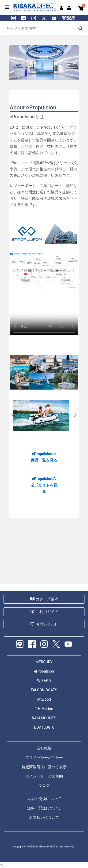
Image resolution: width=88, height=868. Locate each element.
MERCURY (44, 662)
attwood (44, 699)
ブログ (44, 786)
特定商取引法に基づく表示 (44, 767)
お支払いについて (44, 817)
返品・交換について (44, 799)
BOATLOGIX (44, 727)
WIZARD (44, 681)
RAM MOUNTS (44, 718)
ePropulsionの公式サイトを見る (44, 485)
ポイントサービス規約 (44, 776)
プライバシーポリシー (44, 758)
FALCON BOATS (44, 690)
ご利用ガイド (44, 612)
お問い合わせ (44, 624)
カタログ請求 (44, 599)
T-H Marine (44, 709)
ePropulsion (44, 671)
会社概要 (44, 748)
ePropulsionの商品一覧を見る (44, 457)
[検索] (80, 28)
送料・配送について (44, 808)
